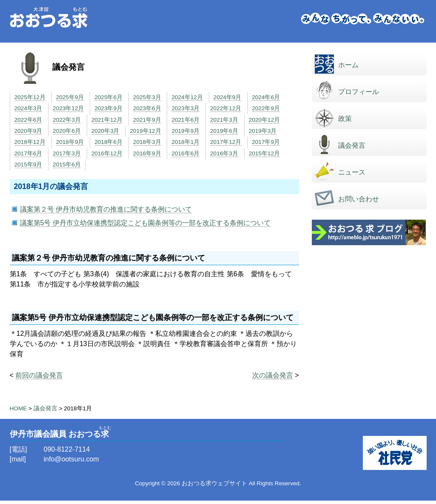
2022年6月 (28, 120)
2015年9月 (28, 165)
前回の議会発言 (39, 375)
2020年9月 (28, 131)
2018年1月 (185, 142)
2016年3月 (224, 153)
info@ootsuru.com (71, 459)
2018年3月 (147, 142)
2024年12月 (187, 97)
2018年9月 (70, 142)
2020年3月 (105, 131)
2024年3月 (28, 108)
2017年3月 (67, 153)
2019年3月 (263, 131)
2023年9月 (108, 108)
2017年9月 (266, 142)
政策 (345, 119)
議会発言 (352, 145)
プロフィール (359, 92)
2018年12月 (30, 142)
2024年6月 (266, 97)
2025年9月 (70, 97)
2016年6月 (185, 153)
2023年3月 (185, 108)
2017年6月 (28, 153)
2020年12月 (264, 120)
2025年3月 (147, 97)
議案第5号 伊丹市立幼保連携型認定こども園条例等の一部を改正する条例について (145, 223)
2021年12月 (107, 120)
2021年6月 (185, 120)
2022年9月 (266, 108)
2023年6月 (147, 108)
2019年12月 (145, 131)
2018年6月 (108, 142)
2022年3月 (67, 120)
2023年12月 (68, 108)
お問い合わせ (359, 199)
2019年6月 (224, 131)
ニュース (352, 172)
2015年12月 (264, 153)
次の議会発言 (273, 375)
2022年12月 (226, 108)
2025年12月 (30, 97)
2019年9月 (185, 131)
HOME (19, 408)
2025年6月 (108, 97)
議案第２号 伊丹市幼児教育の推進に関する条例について (106, 209)
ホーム (348, 65)
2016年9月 (147, 153)
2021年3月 (224, 120)
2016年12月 (107, 153)
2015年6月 (67, 165)
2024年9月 (228, 97)
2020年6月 (67, 131)
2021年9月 (147, 120)
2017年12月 (226, 142)
